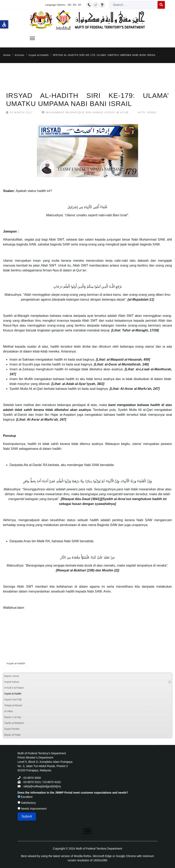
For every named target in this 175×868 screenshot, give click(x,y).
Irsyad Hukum (12, 682)
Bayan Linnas (12, 676)
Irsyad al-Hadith (16, 663)
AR (79, 5)
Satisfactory (27, 803)
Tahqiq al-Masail (13, 705)
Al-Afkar (9, 711)
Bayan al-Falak (12, 735)
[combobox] (134, 5)
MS (70, 5)
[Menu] (32, 38)
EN (75, 5)
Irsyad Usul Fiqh (13, 700)
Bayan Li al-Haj (12, 717)
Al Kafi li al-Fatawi (14, 688)
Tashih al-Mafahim (14, 723)
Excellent (25, 797)
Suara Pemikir (12, 729)
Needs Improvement (32, 809)
